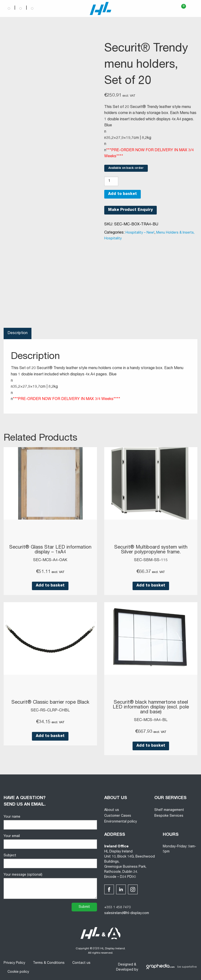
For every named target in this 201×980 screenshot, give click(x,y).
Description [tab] (18, 333)
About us (112, 810)
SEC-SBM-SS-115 (151, 560)
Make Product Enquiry (130, 210)
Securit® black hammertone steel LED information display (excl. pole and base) (151, 708)
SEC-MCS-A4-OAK (50, 560)
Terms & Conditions (49, 963)
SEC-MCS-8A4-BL (151, 720)
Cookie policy (18, 972)
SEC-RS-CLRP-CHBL (50, 711)
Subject (50, 861)
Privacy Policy (14, 963)
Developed (125, 970)
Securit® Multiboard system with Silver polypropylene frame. (151, 550)
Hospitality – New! (140, 233)
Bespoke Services (169, 816)
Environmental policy (121, 822)
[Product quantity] (111, 181)
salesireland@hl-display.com (127, 913)
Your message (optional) (50, 886)
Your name (50, 822)
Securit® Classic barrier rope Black (50, 703)
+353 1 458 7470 (117, 908)
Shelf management (169, 810)
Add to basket (123, 194)
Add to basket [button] (50, 586)
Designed (126, 965)
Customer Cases (118, 816)
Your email (50, 842)
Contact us (81, 963)
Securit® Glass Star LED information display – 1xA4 (50, 550)
